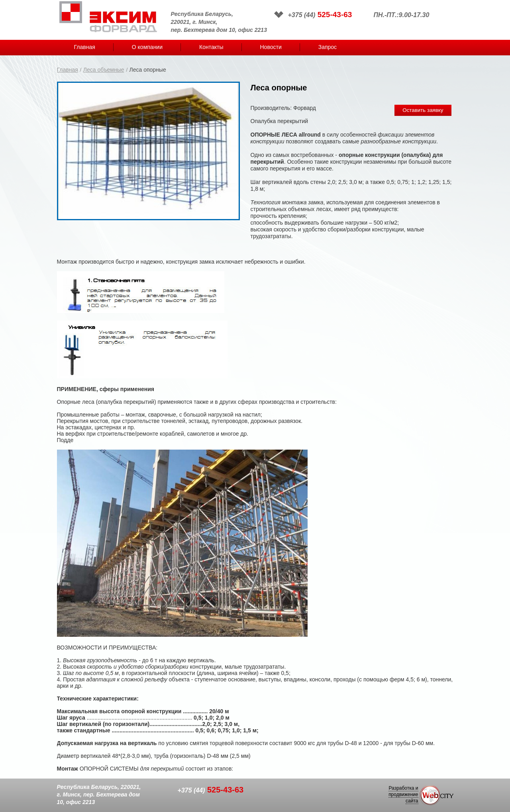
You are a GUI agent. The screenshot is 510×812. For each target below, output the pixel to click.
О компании (147, 47)
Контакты (211, 47)
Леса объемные (104, 70)
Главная (85, 47)
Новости (271, 47)
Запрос (328, 47)
